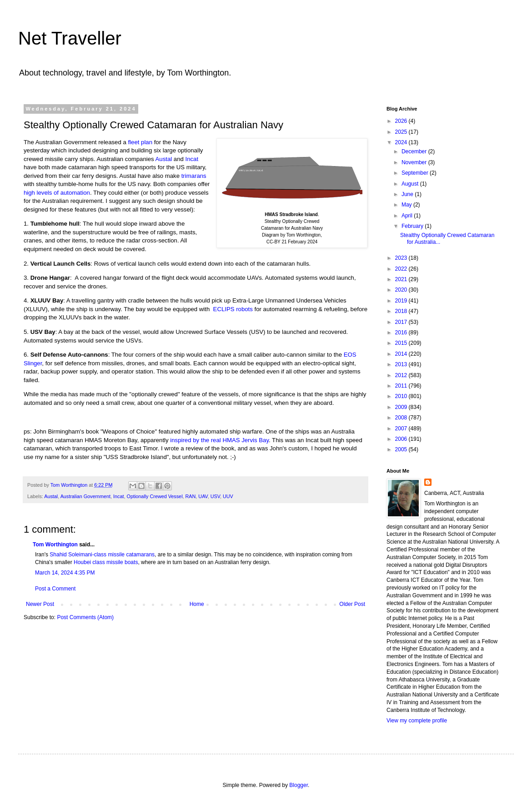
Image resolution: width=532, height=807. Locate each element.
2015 (402, 343)
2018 (402, 311)
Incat (192, 159)
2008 (402, 418)
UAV (203, 496)
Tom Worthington (55, 545)
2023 (402, 258)
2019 (402, 301)
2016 (402, 333)
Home (197, 604)
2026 (402, 121)
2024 (402, 142)
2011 (402, 386)
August (411, 184)
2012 (402, 375)
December (415, 151)
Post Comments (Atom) (85, 617)
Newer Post (40, 604)
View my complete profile (417, 721)
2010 (402, 396)
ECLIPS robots (233, 309)
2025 (402, 132)
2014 (402, 354)
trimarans (194, 176)
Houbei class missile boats (106, 562)
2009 (402, 407)
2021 (402, 279)
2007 (402, 429)
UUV (228, 496)
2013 (402, 364)
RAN (191, 496)
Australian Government (85, 496)
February (413, 226)
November (415, 162)
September (416, 173)
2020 (402, 290)
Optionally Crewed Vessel (155, 496)
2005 (402, 449)
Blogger (299, 785)
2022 (402, 269)
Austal (164, 159)
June (408, 194)
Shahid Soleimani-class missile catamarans (102, 555)
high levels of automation (57, 193)
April (408, 216)
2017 (402, 322)
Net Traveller (70, 38)
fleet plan (140, 142)
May (407, 205)
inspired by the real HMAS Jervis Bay (219, 440)
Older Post (352, 604)
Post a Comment (55, 589)
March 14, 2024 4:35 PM (65, 573)
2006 (402, 439)
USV (215, 496)
